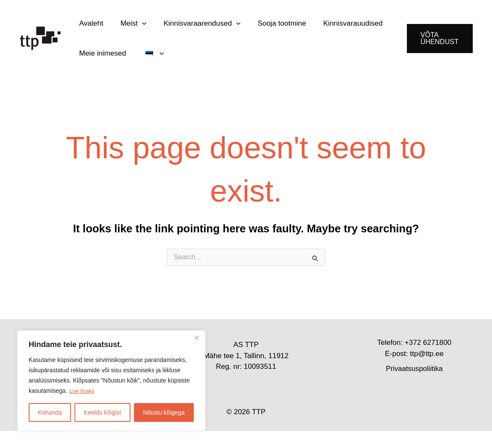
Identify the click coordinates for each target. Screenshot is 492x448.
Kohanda (50, 412)
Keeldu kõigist (102, 412)
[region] (111, 381)
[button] (136, 28)
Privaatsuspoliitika (414, 386)
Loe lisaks (83, 391)
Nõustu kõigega (164, 412)
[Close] (196, 338)
